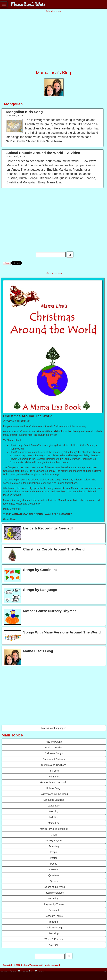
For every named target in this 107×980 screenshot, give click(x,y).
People (54, 852)
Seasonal (54, 910)
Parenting (54, 846)
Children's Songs (54, 753)
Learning (54, 811)
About (4, 971)
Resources (41, 971)
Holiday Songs (54, 788)
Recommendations (54, 893)
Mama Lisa (54, 823)
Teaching (54, 922)
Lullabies (54, 817)
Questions (54, 875)
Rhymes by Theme (54, 904)
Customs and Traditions (54, 765)
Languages (54, 806)
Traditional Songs (54, 928)
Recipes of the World (54, 887)
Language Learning (54, 800)
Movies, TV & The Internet (54, 829)
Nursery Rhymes (54, 840)
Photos (54, 858)
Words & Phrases (54, 939)
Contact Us (15, 971)
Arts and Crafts (54, 742)
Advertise (28, 971)
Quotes (54, 881)
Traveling (54, 933)
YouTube (54, 945)
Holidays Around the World (54, 794)
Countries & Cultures (54, 759)
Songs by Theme (54, 916)
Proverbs (54, 869)
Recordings (54, 899)
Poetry (54, 864)
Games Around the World (54, 782)
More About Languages (54, 728)
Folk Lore (54, 771)
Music (54, 835)
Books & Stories (54, 748)
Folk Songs (54, 777)
